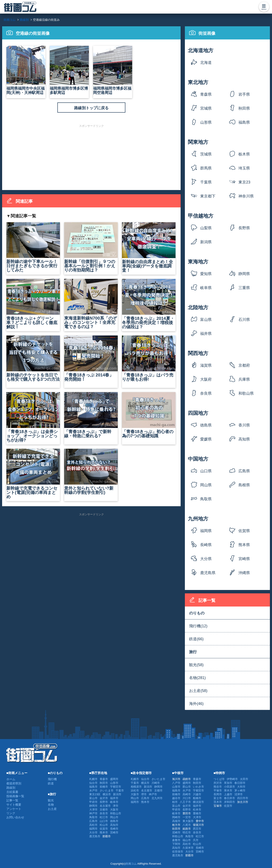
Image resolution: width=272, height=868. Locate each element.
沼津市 (239, 794)
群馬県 (206, 168)
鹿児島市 (95, 836)
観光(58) (196, 665)
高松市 (93, 825)
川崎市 (156, 783)
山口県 (206, 471)
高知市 (114, 825)
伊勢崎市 (232, 779)
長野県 (244, 228)
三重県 (244, 288)
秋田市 (104, 783)
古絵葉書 (12, 792)
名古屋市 (105, 806)
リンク (11, 813)
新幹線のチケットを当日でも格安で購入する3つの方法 (33, 359)
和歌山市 (116, 813)
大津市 (93, 810)
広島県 (244, 471)
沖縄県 (244, 573)
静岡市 (93, 806)
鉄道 (51, 783)
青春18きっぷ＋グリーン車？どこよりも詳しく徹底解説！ (33, 304)
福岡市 (93, 829)
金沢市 (104, 798)
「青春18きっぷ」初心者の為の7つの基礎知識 (149, 415)
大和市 (241, 787)
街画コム (131, 864)
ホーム (11, 779)
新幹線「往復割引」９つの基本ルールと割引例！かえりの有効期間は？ (91, 247)
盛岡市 (114, 779)
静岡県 (244, 274)
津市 (116, 806)
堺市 (144, 794)
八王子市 (185, 802)
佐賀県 (244, 531)
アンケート (14, 809)
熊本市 (104, 832)
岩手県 (244, 94)
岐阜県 (206, 288)
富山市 (93, 798)
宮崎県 (244, 559)
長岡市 (218, 794)
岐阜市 (114, 802)
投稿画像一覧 (15, 796)
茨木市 (218, 802)
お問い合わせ (15, 817)
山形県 (206, 122)
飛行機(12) (198, 626)
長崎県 (206, 545)
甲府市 (93, 802)
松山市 (104, 825)
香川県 (244, 425)
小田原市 (229, 787)
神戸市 (93, 813)
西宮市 (197, 829)
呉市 (196, 840)
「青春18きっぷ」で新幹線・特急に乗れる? (91, 415)
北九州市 (157, 798)
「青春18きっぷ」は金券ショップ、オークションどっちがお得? (33, 417)
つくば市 (219, 779)
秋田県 (244, 108)
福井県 (206, 334)
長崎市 (114, 829)
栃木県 (244, 154)
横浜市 (107, 794)
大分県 (206, 559)
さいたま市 (107, 790)
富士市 (218, 798)
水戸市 (93, 790)
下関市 (176, 844)
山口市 (104, 821)
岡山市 (114, 817)
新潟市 (117, 794)
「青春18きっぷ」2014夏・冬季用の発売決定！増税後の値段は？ (149, 304)
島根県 (244, 485)
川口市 (187, 798)
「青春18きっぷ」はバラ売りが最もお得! (149, 359)
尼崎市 (176, 832)
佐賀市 (104, 829)
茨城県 (206, 154)
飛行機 (52, 779)
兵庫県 (244, 379)
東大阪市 (188, 821)
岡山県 (206, 485)
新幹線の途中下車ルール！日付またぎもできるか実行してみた (33, 247)
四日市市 (243, 798)
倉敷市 (176, 840)
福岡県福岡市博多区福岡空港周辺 (113, 70)
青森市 (104, 779)
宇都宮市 (116, 787)
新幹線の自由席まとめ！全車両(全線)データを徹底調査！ (149, 247)
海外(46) (196, 704)
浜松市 (135, 790)
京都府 (244, 365)
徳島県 (206, 425)
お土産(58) (198, 691)
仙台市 (93, 783)
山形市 (114, 783)
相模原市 (136, 787)
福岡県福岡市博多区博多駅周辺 (69, 70)
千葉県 (206, 182)
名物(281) (197, 678)
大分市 (93, 832)
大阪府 (206, 379)
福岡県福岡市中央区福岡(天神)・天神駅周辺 (26, 70)
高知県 (244, 439)
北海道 (206, 63)
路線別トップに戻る (91, 108)
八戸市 (176, 783)
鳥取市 (93, 817)
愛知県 (206, 274)
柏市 (175, 802)
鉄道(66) (196, 639)
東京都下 (208, 196)
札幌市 (93, 779)
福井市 (114, 798)
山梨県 (206, 228)
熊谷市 (218, 787)
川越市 (197, 794)
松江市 (104, 817)
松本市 (197, 810)
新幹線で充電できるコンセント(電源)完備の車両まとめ (33, 474)
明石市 (187, 832)
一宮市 (187, 817)
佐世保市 (178, 852)
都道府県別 (14, 783)
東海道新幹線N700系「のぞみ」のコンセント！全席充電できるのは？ (91, 304)
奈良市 (104, 813)
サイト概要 (14, 805)
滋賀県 (206, 365)
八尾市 (187, 825)
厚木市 (228, 790)
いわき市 (198, 787)
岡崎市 (176, 817)
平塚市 (218, 790)
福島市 (93, 787)
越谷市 (176, 798)
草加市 (228, 783)
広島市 (93, 821)
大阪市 (114, 810)
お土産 (52, 809)
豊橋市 (197, 813)
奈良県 (206, 393)
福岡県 (206, 531)
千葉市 (120, 790)
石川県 (244, 320)
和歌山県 (246, 393)
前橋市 (104, 787)
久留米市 (188, 848)
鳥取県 (206, 499)
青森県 (206, 94)
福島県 (244, 122)
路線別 (11, 788)
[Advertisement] (91, 157)
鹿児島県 (208, 573)
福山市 (187, 840)
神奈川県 (246, 196)
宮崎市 (114, 832)
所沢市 (218, 783)
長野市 (104, 802)
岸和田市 (229, 802)
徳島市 (114, 821)
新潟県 (206, 242)
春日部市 (240, 783)
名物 (51, 805)
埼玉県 (244, 168)
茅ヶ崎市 (240, 790)
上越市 (228, 794)
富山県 (206, 320)
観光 (51, 800)
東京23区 (244, 184)
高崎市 (187, 794)
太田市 (244, 779)
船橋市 (197, 798)
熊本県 (244, 545)
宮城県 (206, 108)
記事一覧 (12, 800)
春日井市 (229, 798)
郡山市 (187, 787)
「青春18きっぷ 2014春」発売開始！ (91, 359)
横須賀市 (198, 802)
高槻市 (176, 821)
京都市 (104, 810)
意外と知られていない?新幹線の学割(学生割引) (91, 472)
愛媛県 (206, 439)
